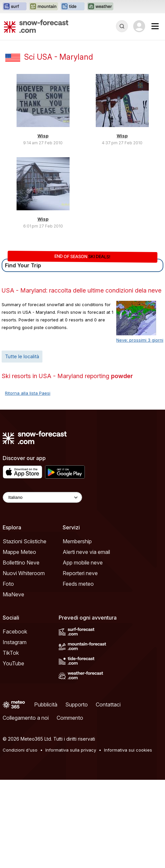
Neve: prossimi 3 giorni (140, 340)
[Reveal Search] (122, 26)
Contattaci (108, 704)
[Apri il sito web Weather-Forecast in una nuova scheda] (100, 7)
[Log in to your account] (139, 26)
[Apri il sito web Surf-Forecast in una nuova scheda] (15, 7)
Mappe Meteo (19, 552)
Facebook (15, 632)
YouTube (13, 663)
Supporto (77, 704)
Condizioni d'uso (20, 750)
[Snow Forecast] (36, 26)
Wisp (43, 136)
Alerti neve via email (86, 552)
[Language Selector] (42, 497)
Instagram (15, 642)
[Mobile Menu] (155, 26)
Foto (8, 584)
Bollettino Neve (21, 563)
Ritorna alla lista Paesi (28, 393)
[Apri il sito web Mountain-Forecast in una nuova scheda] (44, 7)
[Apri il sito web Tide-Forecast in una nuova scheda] (73, 7)
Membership (77, 541)
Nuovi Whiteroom (24, 573)
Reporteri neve (80, 573)
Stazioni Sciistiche (25, 541)
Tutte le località (22, 356)
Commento (70, 718)
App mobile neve (83, 563)
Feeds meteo (78, 584)
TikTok (11, 653)
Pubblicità (46, 704)
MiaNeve (13, 594)
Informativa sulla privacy (71, 750)
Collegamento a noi (26, 718)
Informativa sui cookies (128, 750)
